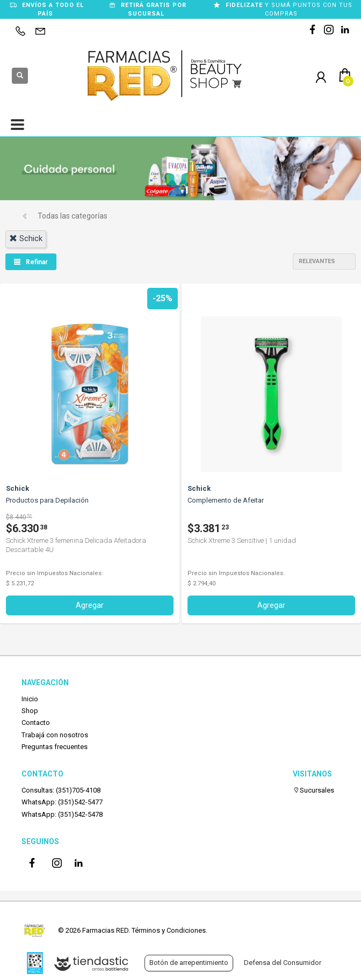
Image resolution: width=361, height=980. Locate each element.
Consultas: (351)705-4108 (61, 790)
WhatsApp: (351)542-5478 (62, 814)
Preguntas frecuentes (55, 747)
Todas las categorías (73, 216)
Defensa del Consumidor (283, 963)
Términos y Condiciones (169, 930)
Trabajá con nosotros (55, 735)
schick (26, 238)
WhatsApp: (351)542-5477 (62, 802)
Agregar (90, 605)
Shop (30, 711)
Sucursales (313, 790)
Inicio (30, 699)
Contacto (36, 723)
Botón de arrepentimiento (189, 963)
